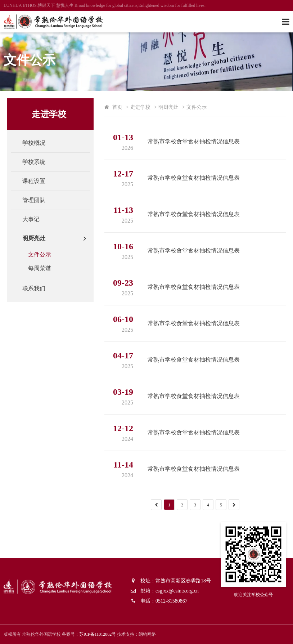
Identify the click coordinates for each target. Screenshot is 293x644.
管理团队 (34, 200)
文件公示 (40, 254)
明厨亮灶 (34, 238)
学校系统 (34, 162)
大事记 (31, 219)
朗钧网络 (147, 634)
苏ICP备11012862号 (98, 634)
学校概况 (34, 143)
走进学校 (140, 107)
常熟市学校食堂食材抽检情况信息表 (194, 141)
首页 (117, 107)
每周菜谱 (40, 268)
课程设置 (34, 181)
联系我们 (34, 288)
